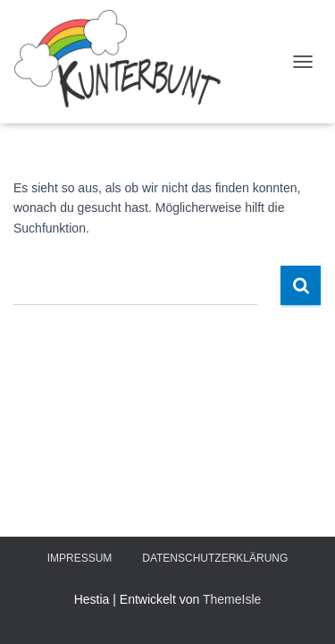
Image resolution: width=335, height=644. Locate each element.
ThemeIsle (232, 599)
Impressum (80, 558)
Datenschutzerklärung (215, 558)
